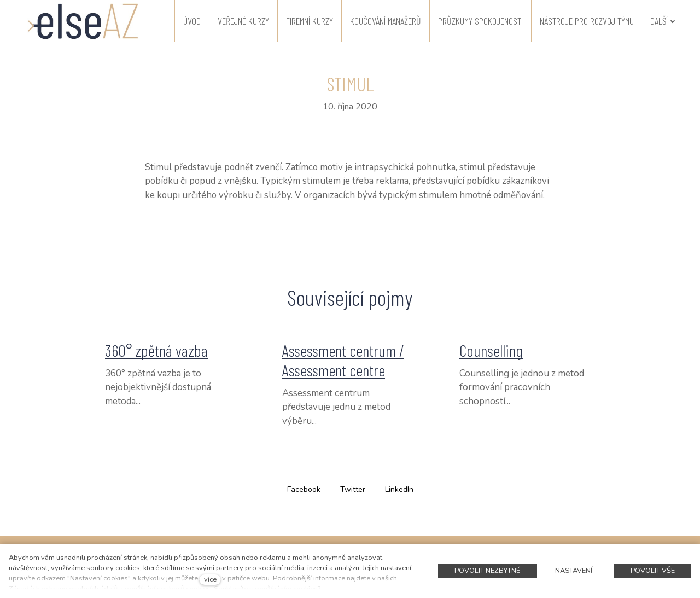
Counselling (491, 350)
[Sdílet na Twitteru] (353, 489)
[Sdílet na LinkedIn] (399, 489)
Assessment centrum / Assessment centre (343, 360)
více (210, 579)
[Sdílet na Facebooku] (304, 489)
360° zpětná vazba (156, 350)
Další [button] (663, 21)
